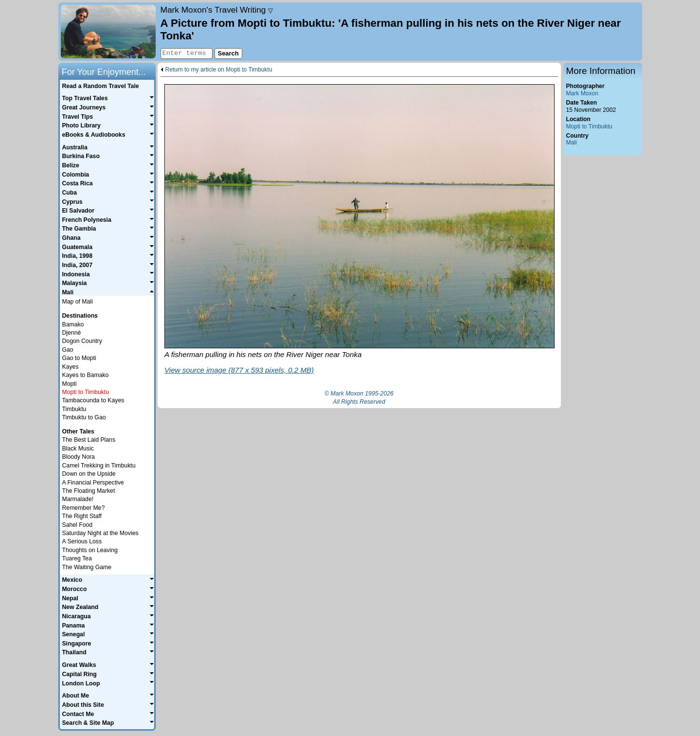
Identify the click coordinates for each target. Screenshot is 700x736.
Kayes (71, 367)
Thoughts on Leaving (90, 550)
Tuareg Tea (77, 558)
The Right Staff (82, 516)
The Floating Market (89, 491)
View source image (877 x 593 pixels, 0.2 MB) (239, 370)
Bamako (73, 324)
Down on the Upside (89, 474)
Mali (572, 143)
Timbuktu (74, 409)
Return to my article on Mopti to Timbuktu (219, 70)
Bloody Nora (79, 457)
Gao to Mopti (79, 358)
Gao (68, 350)
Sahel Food (78, 525)
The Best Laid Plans (89, 440)
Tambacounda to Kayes (93, 400)
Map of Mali (78, 302)
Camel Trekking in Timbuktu (99, 466)
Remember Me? (84, 508)
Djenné (72, 333)
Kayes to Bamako (86, 375)
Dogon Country (82, 341)
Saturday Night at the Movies (100, 533)
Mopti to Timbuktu (589, 126)
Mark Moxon (582, 93)
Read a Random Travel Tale (100, 86)
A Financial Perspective (93, 483)
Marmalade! (78, 499)
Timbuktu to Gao (84, 417)
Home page (108, 32)
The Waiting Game (87, 567)
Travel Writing (217, 10)
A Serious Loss (82, 541)
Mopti (70, 384)
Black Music (78, 449)
